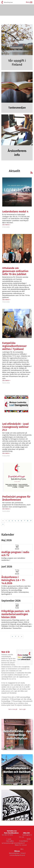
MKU (22, 849)
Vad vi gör (22, 709)
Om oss (22, 837)
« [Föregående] (12, 636)
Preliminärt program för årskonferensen (16, 498)
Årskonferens (24, 841)
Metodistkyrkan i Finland (17, 853)
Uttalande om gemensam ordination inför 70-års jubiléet (15, 271)
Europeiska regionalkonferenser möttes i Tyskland (14, 346)
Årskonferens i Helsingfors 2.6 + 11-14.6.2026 (13, 580)
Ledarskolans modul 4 (15, 212)
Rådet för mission (21, 845)
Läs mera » (6, 225)
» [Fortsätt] (3, 524)
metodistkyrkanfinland (17, 855)
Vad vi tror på (13, 709)
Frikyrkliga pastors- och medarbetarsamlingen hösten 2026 (15, 614)
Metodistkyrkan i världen (17, 805)
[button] (31, 2)
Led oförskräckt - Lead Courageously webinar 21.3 (15, 427)
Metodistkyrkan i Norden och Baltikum (17, 770)
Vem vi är (6, 652)
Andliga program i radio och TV (15, 554)
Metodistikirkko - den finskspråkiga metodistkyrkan (17, 735)
